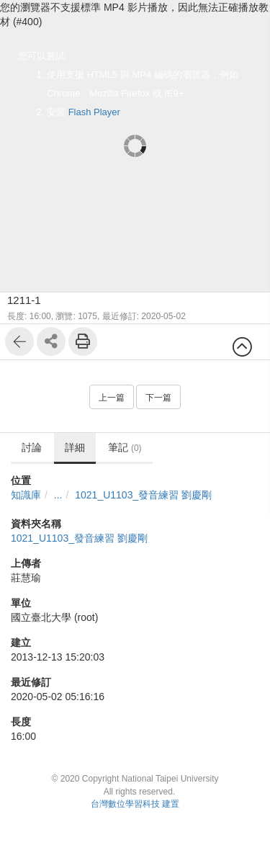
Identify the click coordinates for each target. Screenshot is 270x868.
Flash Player (94, 112)
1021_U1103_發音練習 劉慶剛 (143, 495)
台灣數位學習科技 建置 (135, 804)
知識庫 (26, 495)
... (58, 495)
